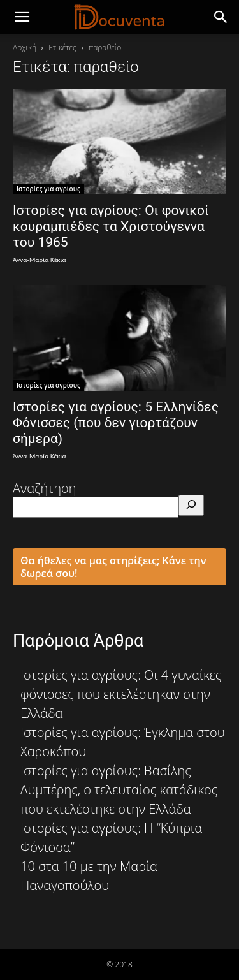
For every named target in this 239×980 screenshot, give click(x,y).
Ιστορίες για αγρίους (48, 189)
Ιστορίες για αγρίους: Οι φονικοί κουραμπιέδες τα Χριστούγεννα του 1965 (111, 226)
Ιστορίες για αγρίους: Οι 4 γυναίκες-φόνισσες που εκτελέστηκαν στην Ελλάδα (123, 694)
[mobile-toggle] (22, 17)
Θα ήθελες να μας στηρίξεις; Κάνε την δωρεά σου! (113, 567)
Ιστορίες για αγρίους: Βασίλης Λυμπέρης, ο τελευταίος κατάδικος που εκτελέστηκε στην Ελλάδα (119, 790)
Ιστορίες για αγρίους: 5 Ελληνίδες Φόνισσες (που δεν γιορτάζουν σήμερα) (116, 423)
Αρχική (25, 48)
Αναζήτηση (45, 488)
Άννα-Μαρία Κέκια (40, 260)
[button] (221, 17)
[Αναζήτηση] (191, 505)
